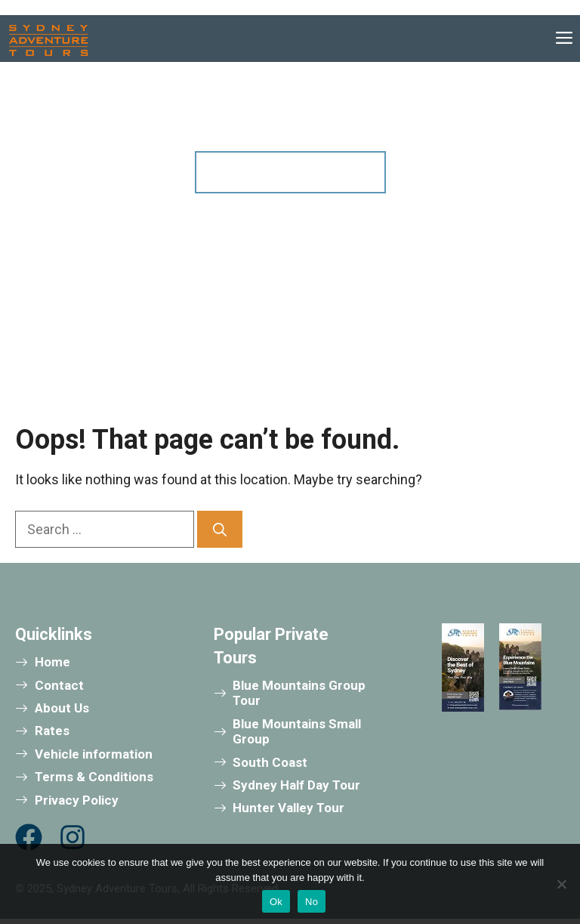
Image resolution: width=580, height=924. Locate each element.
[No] (561, 884)
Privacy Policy (77, 800)
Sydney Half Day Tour (296, 785)
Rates (52, 731)
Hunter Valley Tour (288, 808)
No (312, 902)
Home (52, 662)
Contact (59, 685)
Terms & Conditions (94, 777)
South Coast (270, 762)
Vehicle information (94, 754)
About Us (62, 708)
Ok (276, 902)
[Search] (220, 529)
